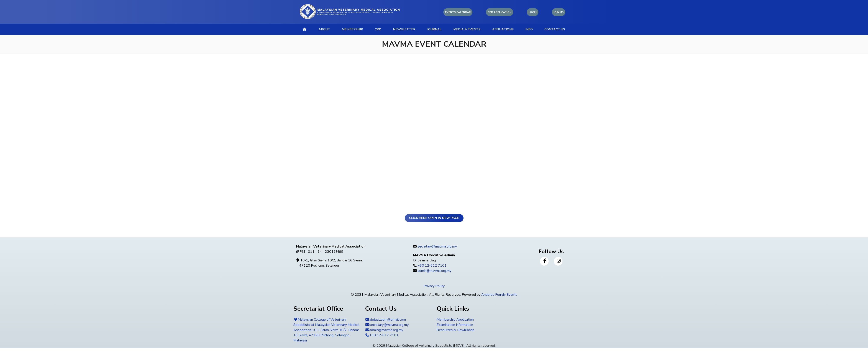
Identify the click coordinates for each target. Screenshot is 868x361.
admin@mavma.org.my (434, 271)
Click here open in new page (434, 218)
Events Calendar (458, 12)
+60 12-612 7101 (432, 266)
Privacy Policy (434, 286)
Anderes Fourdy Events (499, 295)
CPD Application (500, 12)
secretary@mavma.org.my (437, 246)
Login (533, 12)
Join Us (559, 12)
